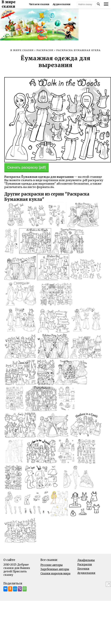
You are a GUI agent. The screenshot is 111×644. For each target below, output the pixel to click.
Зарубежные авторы (55, 582)
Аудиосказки (86, 586)
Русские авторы (52, 578)
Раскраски (85, 578)
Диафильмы (86, 573)
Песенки (83, 582)
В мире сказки (16, 4)
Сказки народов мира (55, 587)
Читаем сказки (44, 4)
